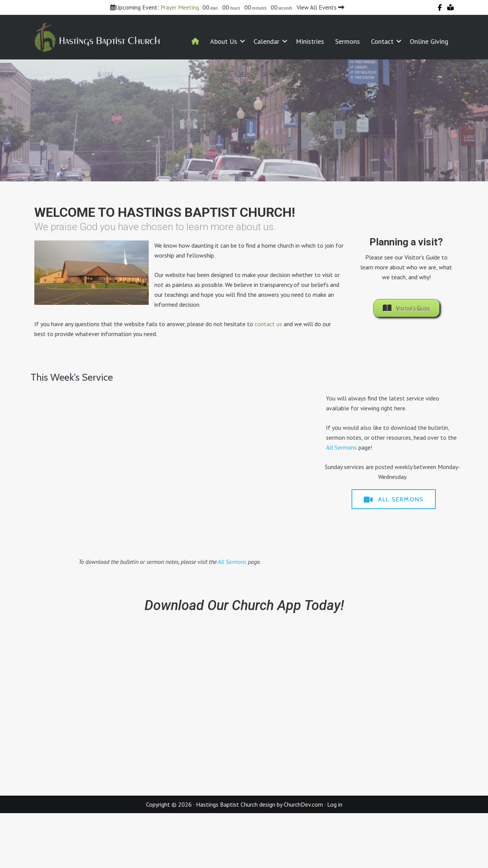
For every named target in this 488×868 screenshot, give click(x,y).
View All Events (320, 7)
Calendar (266, 41)
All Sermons (232, 562)
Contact (382, 41)
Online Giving (429, 41)
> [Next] (478, 119)
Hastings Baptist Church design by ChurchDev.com (259, 804)
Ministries (310, 41)
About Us (224, 41)
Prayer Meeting (180, 7)
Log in (335, 804)
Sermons (348, 41)
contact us (268, 324)
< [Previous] (10, 119)
